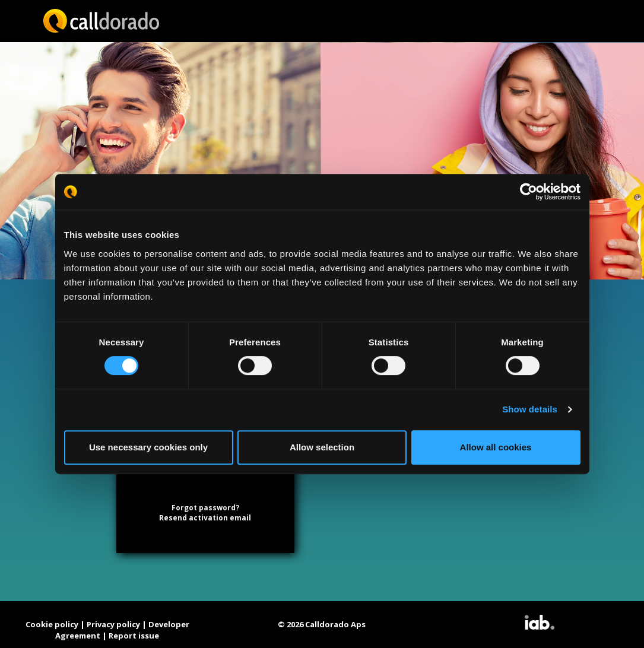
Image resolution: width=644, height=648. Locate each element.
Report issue (134, 636)
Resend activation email (205, 518)
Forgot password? (205, 508)
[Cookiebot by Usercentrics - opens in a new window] (529, 192)
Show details (530, 409)
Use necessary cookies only (148, 447)
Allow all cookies (496, 447)
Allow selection (322, 447)
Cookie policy (52, 624)
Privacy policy (113, 624)
